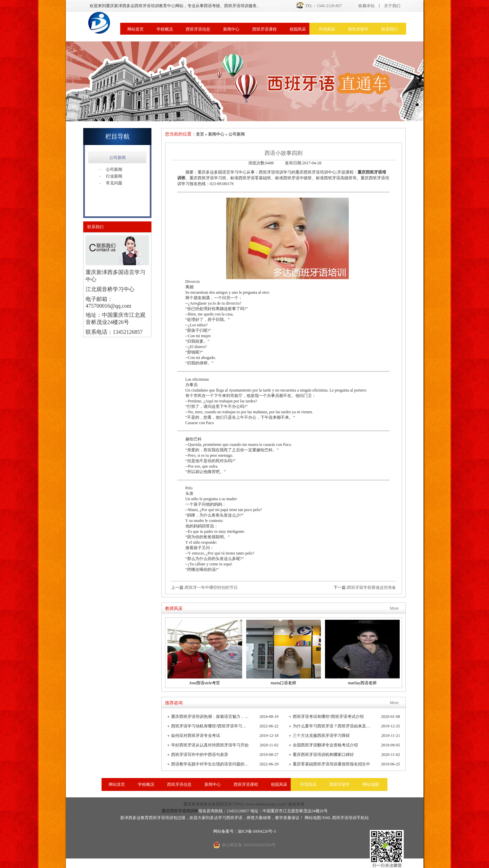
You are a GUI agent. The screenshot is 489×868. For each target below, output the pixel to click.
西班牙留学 (358, 29)
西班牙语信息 (198, 29)
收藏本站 (366, 6)
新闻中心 (231, 29)
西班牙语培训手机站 (350, 818)
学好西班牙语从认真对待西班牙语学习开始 (210, 745)
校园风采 (298, 29)
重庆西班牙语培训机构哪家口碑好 (323, 755)
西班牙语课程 (265, 29)
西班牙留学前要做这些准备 (372, 587)
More (394, 608)
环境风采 (327, 29)
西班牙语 (234, 818)
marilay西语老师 (362, 683)
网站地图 (371, 784)
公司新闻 (117, 158)
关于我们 (392, 6)
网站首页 (135, 29)
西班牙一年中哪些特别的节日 (211, 587)
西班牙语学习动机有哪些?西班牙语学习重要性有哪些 (210, 726)
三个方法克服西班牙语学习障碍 (321, 736)
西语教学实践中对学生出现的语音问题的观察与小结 (210, 764)
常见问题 (110, 183)
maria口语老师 (283, 683)
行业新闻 (110, 176)
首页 (200, 134)
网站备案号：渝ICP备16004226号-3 (245, 831)
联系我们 (390, 29)
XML (327, 818)
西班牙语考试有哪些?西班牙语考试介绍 (328, 717)
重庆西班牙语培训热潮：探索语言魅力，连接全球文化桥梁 (210, 717)
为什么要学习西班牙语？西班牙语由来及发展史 (332, 726)
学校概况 (165, 29)
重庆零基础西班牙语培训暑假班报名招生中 (331, 764)
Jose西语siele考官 (205, 683)
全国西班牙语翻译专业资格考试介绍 (325, 745)
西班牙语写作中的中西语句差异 (200, 755)
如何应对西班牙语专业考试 (196, 736)
